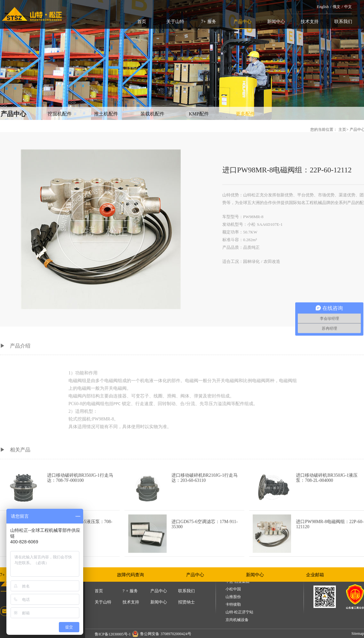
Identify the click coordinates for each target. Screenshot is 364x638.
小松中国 (233, 589)
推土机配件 (106, 114)
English (323, 7)
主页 (342, 130)
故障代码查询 (131, 575)
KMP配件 (199, 114)
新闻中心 (276, 22)
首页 (142, 22)
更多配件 (245, 114)
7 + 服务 (130, 591)
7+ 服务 (209, 22)
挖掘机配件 (60, 114)
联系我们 (343, 22)
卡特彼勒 (233, 605)
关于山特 (175, 22)
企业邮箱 (315, 575)
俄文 (336, 7)
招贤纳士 (186, 602)
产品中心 (242, 22)
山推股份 (233, 597)
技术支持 (310, 22)
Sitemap (358, 634)
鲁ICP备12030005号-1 (113, 634)
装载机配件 (152, 114)
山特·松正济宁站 (239, 612)
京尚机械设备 (237, 620)
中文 (348, 7)
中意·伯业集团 (237, 582)
